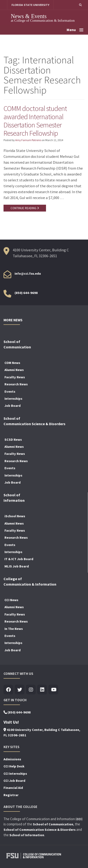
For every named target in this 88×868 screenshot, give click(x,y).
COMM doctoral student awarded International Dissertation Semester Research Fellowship (35, 121)
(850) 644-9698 (26, 293)
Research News (16, 384)
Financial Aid (13, 788)
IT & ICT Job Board (19, 559)
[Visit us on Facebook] (8, 690)
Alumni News (14, 370)
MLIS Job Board (17, 566)
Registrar (11, 795)
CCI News (11, 600)
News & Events (29, 16)
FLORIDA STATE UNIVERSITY (30, 5)
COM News (12, 363)
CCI (79, 819)
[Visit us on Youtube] (53, 690)
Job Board (13, 406)
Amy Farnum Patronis (28, 140)
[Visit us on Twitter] (20, 690)
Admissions (12, 759)
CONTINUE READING (25, 208)
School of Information (27, 835)
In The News (14, 629)
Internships (13, 399)
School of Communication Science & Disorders (40, 830)
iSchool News (15, 516)
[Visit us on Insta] (31, 690)
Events (10, 391)
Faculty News (15, 377)
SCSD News (13, 440)
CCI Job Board (14, 781)
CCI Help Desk (14, 766)
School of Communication (53, 824)
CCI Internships (15, 774)
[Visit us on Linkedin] (42, 690)
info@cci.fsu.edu (28, 273)
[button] (80, 5)
